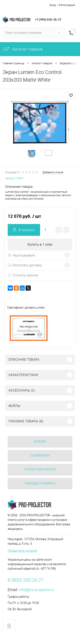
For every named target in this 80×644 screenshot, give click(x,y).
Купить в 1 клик (40, 244)
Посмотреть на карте (22, 551)
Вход (53, 5)
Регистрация (67, 5)
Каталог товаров (23, 49)
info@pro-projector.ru (36, 590)
